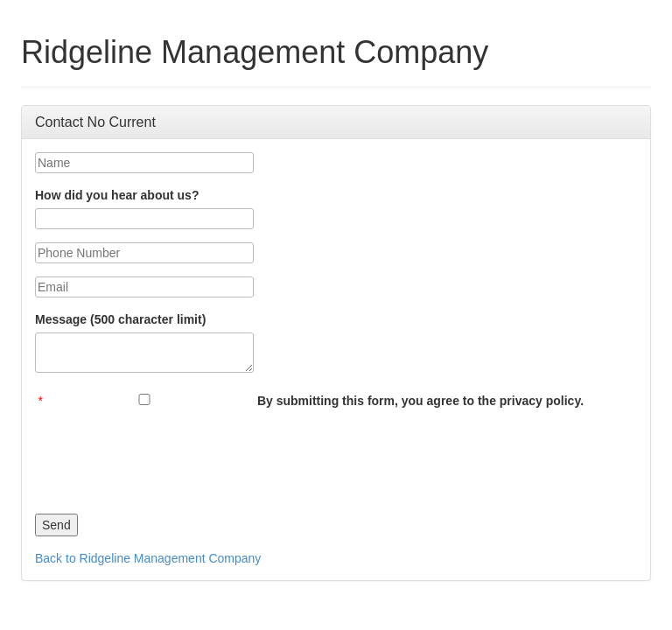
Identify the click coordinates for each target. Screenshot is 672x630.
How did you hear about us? (117, 195)
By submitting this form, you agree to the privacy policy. (420, 401)
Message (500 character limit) (120, 319)
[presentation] (168, 457)
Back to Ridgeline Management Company (148, 558)
